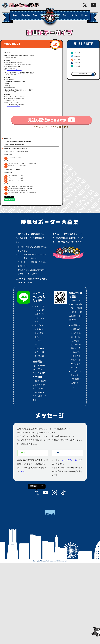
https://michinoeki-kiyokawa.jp (14, 70)
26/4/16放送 (76, 66)
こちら (22, 471)
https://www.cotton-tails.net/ (14, 106)
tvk (50, 512)
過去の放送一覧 (83, 74)
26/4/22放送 (76, 56)
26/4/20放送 (76, 63)
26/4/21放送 (76, 60)
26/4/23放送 (76, 53)
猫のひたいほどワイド (22, 5)
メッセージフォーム (68, 460)
